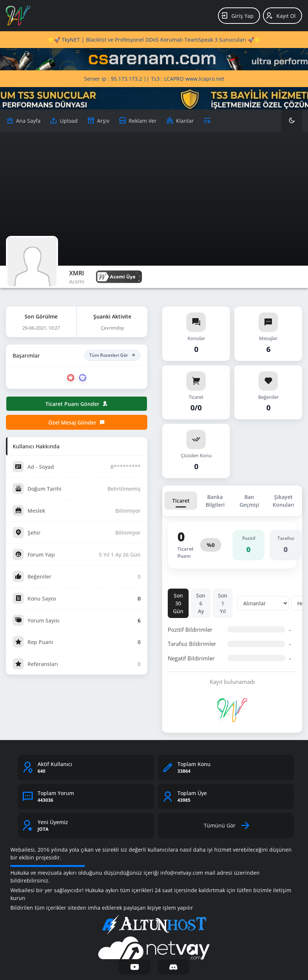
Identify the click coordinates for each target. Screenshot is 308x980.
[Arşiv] (98, 121)
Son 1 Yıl (223, 603)
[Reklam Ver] (138, 121)
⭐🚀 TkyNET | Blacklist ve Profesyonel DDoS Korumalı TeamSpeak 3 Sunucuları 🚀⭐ (154, 40)
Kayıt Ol (281, 16)
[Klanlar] (180, 121)
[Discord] (174, 967)
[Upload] (23, 121)
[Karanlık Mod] (292, 121)
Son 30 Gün (178, 603)
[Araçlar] (207, 121)
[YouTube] (134, 967)
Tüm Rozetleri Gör (113, 355)
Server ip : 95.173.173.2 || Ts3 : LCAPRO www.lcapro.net (154, 79)
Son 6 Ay (201, 603)
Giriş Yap (237, 16)
